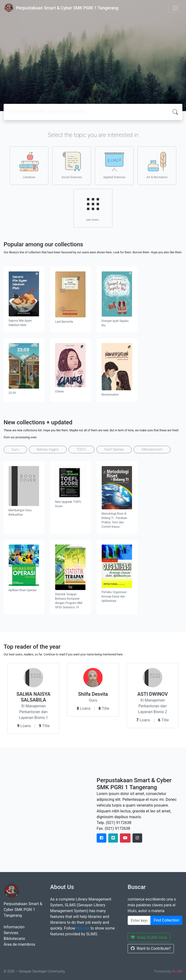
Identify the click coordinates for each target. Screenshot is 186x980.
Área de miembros (19, 944)
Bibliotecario (14, 939)
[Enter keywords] (139, 920)
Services (11, 933)
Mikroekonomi (152, 449)
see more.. (93, 208)
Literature (29, 165)
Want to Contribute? (151, 948)
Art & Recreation (157, 165)
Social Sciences (72, 165)
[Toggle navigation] (175, 8)
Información (14, 927)
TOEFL (81, 449)
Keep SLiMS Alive (149, 937)
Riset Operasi (114, 449)
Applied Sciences (114, 165)
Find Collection (166, 920)
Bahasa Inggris (48, 449)
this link (83, 928)
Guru (15, 449)
